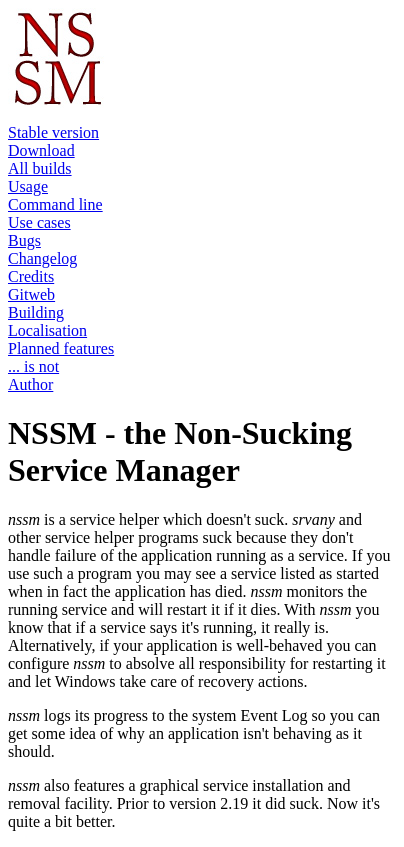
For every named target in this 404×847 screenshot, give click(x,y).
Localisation (47, 330)
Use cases (39, 222)
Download (41, 150)
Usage (28, 186)
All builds (40, 168)
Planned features (61, 348)
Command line (55, 204)
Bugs (24, 240)
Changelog (42, 258)
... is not (33, 366)
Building (36, 312)
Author (30, 384)
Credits (31, 276)
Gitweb (31, 294)
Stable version (53, 132)
